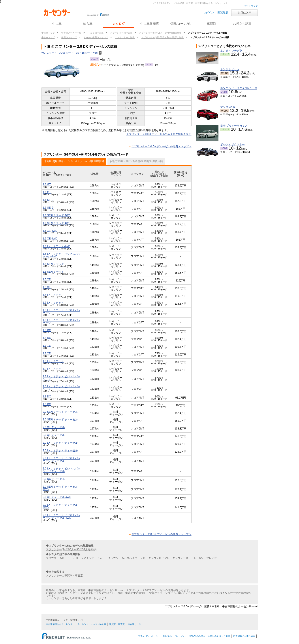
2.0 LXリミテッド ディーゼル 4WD (60, 506)
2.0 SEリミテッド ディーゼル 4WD (60, 488)
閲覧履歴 (223, 13)
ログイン (209, 13)
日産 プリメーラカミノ (234, 126)
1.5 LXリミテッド (53, 295)
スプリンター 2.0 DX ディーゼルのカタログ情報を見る (159, 134)
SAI (201, 558)
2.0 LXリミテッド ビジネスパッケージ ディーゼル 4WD (62, 517)
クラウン (113, 558)
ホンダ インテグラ (231, 51)
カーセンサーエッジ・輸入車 (92, 624)
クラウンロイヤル (159, 558)
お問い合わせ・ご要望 (219, 636)
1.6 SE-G (48, 200)
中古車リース (134, 624)
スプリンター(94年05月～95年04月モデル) (71, 549)
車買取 (211, 24)
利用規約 (167, 636)
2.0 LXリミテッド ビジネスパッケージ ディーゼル (62, 460)
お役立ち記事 (242, 24)
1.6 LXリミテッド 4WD (57, 246)
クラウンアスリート (184, 558)
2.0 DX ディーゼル (54, 479)
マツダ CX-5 (228, 107)
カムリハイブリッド (133, 558)
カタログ (119, 24)
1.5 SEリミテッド (53, 264)
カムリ (101, 558)
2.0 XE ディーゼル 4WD (57, 497)
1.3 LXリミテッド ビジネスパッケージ (62, 378)
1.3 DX (47, 397)
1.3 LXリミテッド (53, 361)
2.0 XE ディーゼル (54, 427)
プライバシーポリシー (149, 636)
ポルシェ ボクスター (232, 144)
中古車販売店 (150, 24)
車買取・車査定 (117, 624)
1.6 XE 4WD (50, 231)
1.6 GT (47, 184)
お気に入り (244, 13)
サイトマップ (251, 6)
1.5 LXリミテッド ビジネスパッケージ (62, 312)
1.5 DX (47, 330)
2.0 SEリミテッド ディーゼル (60, 412)
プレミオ (212, 558)
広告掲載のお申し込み (244, 636)
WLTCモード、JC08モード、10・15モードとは (72, 53)
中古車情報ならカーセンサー (60, 624)
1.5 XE (47, 279)
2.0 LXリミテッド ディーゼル (60, 443)
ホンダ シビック (230, 69)
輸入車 (88, 24)
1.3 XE (47, 346)
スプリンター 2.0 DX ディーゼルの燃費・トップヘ (161, 146)
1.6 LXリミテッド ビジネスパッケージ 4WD (62, 255)
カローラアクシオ (83, 558)
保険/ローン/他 (181, 24)
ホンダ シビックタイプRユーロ (239, 88)
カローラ (65, 558)
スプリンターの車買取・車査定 (64, 576)
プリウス (51, 558)
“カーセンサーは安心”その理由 (190, 636)
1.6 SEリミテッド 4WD (57, 215)
